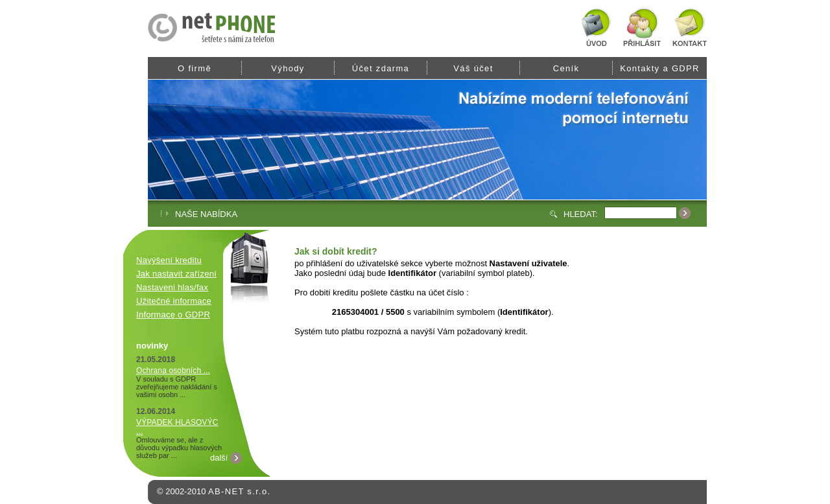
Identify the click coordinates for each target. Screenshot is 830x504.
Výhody (288, 68)
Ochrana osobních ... (173, 371)
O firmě (195, 68)
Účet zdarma (381, 68)
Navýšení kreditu (169, 260)
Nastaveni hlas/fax (172, 287)
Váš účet (473, 68)
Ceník (566, 68)
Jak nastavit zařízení (176, 274)
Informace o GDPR (173, 315)
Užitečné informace (174, 301)
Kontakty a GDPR (660, 68)
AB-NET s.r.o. (240, 491)
